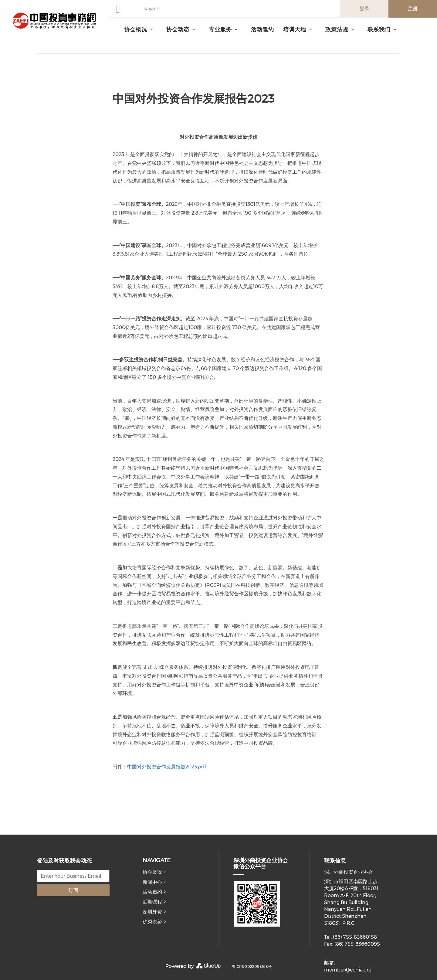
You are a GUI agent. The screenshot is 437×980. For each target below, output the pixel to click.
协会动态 (178, 29)
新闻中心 (152, 882)
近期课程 (152, 902)
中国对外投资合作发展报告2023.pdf (167, 767)
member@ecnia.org (348, 970)
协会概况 (152, 872)
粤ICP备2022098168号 (252, 966)
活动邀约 (263, 29)
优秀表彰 (152, 922)
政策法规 (337, 29)
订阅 (73, 890)
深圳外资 (152, 912)
